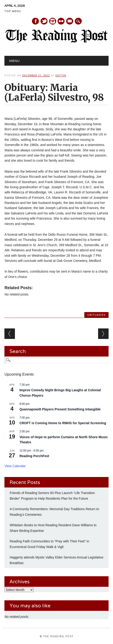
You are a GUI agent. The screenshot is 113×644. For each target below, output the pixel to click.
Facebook (35, 21)
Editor (61, 75)
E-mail (70, 21)
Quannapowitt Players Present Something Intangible (60, 409)
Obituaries (96, 315)
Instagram (53, 21)
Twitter (44, 21)
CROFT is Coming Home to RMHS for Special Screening (63, 423)
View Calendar (15, 466)
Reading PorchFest (34, 456)
